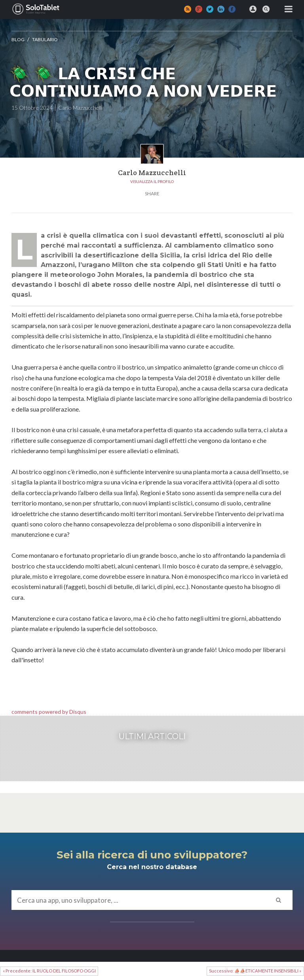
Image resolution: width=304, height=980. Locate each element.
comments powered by (49, 712)
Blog (18, 39)
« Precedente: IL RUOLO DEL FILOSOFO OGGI (49, 971)
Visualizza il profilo (152, 181)
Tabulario (45, 39)
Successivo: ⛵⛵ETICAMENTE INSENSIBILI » (255, 971)
